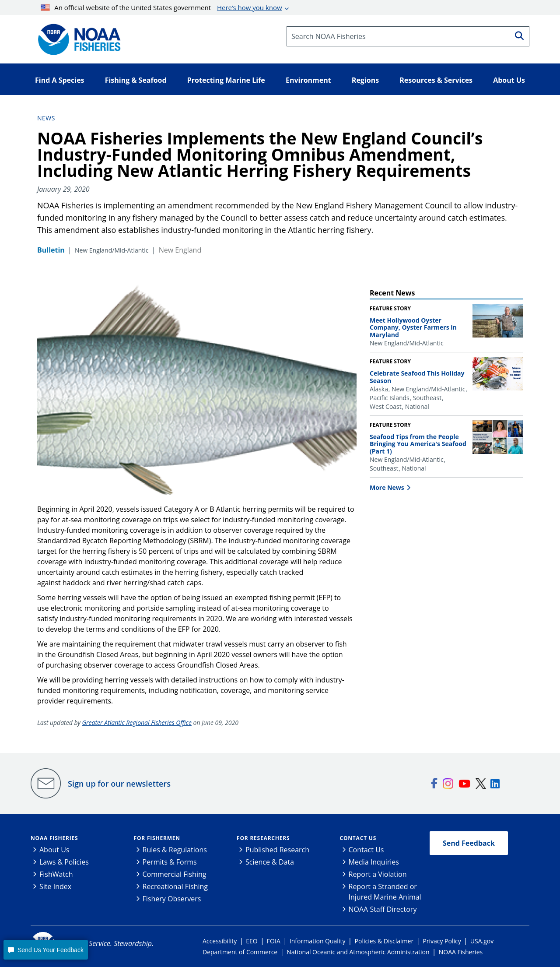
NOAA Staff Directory (383, 909)
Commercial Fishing (175, 874)
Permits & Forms (170, 862)
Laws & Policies (64, 862)
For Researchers (263, 838)
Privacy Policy (442, 941)
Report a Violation (378, 874)
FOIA (274, 941)
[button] (45, 950)
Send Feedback (469, 843)
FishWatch (56, 874)
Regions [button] (365, 80)
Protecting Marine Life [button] (226, 80)
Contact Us (358, 838)
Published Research (277, 850)
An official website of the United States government (161, 7)
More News (387, 487)
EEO (252, 941)
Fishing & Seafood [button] (136, 80)
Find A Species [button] (60, 80)
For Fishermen (157, 838)
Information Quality (318, 941)
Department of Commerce (240, 952)
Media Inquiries (374, 862)
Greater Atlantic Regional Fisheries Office (137, 723)
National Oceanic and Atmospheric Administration (358, 952)
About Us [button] (509, 80)
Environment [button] (308, 80)
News (46, 118)
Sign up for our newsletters (119, 784)
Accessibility (220, 941)
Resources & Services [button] (436, 80)
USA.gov (482, 941)
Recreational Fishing (175, 886)
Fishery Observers (172, 899)
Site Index (55, 886)
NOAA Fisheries (54, 838)
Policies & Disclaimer (384, 941)
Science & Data (270, 862)
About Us (54, 850)
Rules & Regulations (175, 850)
